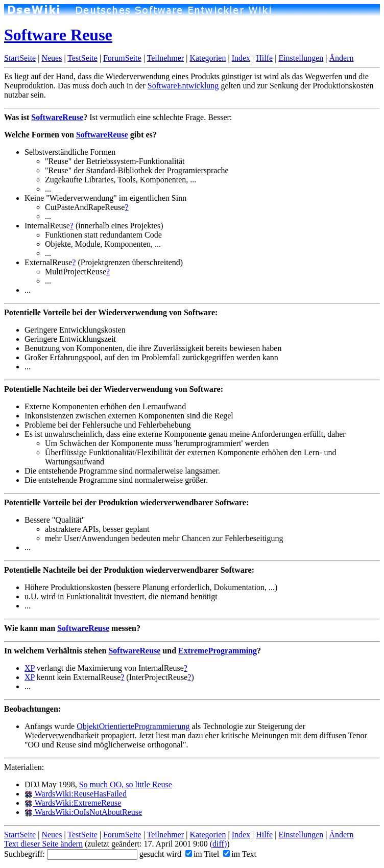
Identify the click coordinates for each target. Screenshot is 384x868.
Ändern (342, 58)
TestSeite (82, 58)
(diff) (218, 844)
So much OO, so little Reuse (126, 784)
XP (30, 668)
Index (241, 58)
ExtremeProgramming (218, 651)
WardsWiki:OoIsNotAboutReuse (83, 812)
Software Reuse (58, 35)
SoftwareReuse (57, 117)
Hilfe (264, 58)
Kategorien (208, 58)
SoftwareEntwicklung (183, 86)
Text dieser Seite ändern (43, 844)
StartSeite (20, 58)
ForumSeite (122, 58)
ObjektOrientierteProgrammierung (133, 726)
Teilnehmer (166, 58)
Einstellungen (301, 58)
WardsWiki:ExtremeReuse (73, 803)
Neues (52, 58)
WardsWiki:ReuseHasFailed (76, 794)
